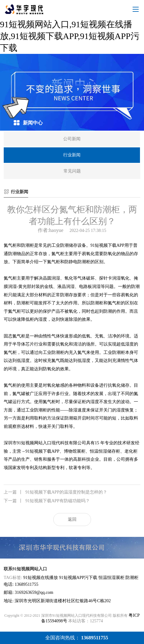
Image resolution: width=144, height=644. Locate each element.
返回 (72, 519)
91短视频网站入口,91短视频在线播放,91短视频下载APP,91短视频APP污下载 (70, 36)
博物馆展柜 (75, 451)
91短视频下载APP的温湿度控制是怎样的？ (55, 492)
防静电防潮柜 (77, 262)
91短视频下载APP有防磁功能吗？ (47, 501)
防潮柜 (132, 578)
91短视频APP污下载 (78, 578)
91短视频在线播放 (41, 578)
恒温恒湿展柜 (111, 578)
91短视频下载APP (107, 245)
